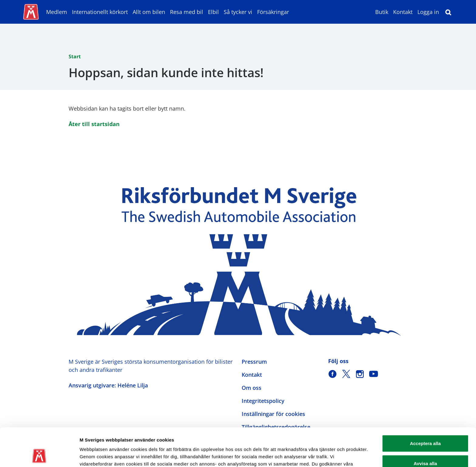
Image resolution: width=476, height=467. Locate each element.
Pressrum (254, 362)
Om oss (252, 388)
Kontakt (403, 12)
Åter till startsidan (94, 124)
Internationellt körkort (100, 12)
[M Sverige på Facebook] (333, 374)
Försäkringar (273, 12)
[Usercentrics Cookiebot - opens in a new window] (39, 455)
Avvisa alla (425, 427)
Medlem (57, 12)
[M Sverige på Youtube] (374, 374)
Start (75, 57)
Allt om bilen (149, 12)
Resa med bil (187, 12)
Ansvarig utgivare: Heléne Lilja (108, 385)
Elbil (213, 12)
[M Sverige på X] (346, 374)
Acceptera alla (425, 407)
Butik (382, 12)
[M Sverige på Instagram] (360, 374)
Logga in (428, 12)
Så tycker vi (238, 12)
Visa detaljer (330, 455)
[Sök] (448, 12)
